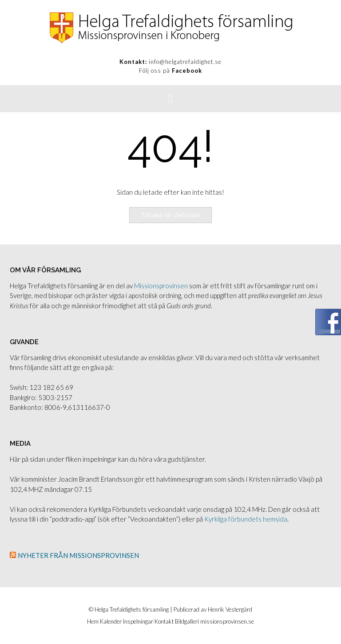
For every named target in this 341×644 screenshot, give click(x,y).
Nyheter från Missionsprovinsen (78, 555)
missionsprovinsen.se (227, 622)
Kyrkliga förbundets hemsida (246, 519)
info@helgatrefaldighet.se (185, 62)
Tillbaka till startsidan (170, 215)
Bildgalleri (187, 622)
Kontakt (164, 622)
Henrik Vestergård (230, 609)
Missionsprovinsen (161, 286)
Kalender (111, 622)
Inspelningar (138, 622)
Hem (93, 622)
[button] (170, 99)
